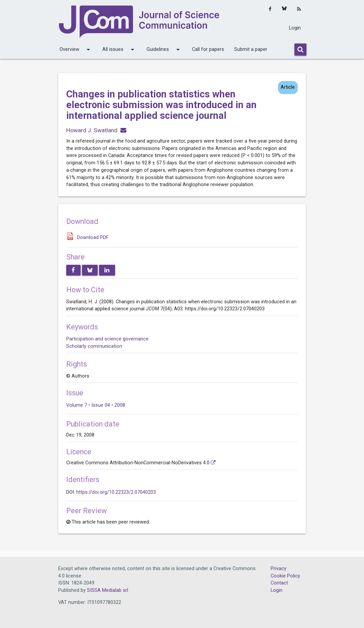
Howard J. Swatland (92, 130)
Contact (279, 583)
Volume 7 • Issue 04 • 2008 (96, 405)
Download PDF (93, 238)
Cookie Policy (285, 576)
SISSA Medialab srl (108, 590)
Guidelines (164, 50)
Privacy (279, 569)
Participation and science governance (107, 339)
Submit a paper (251, 49)
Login (295, 28)
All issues (119, 50)
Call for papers (208, 49)
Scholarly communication (94, 346)
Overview (76, 50)
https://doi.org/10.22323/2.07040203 (116, 492)
